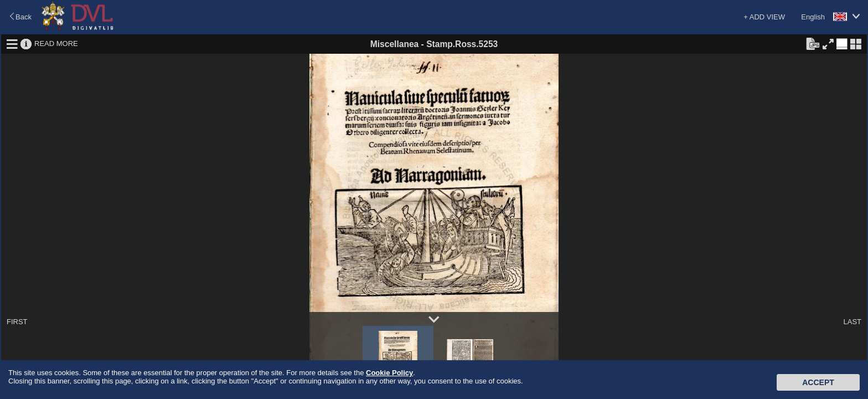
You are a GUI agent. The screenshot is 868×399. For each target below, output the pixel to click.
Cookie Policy (389, 373)
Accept (818, 382)
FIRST (17, 322)
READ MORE (56, 44)
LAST (852, 322)
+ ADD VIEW (764, 17)
